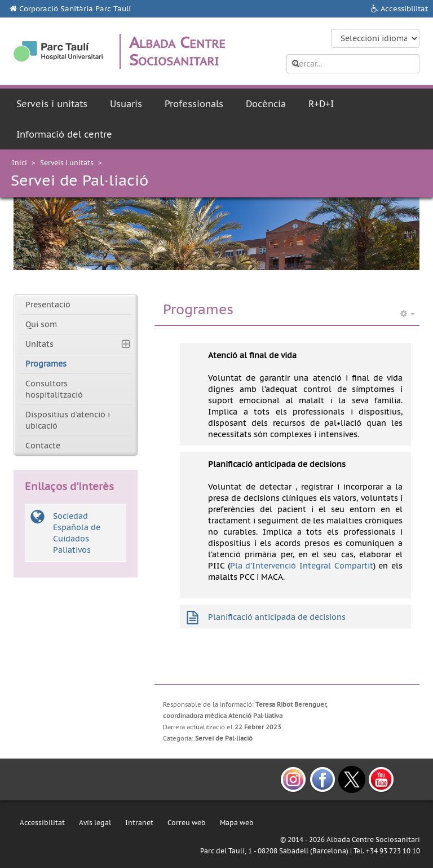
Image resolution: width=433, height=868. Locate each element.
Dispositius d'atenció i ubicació (68, 420)
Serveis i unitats (52, 104)
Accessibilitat (404, 9)
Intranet (139, 823)
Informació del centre (64, 134)
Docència (266, 104)
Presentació (48, 305)
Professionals (194, 104)
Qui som (41, 324)
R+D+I (321, 104)
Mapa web (237, 823)
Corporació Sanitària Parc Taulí (75, 9)
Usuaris (126, 104)
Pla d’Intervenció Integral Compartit (302, 566)
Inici (19, 163)
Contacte (43, 446)
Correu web (187, 823)
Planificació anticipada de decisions (277, 617)
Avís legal (95, 823)
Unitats (39, 344)
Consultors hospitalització (54, 389)
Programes (46, 364)
